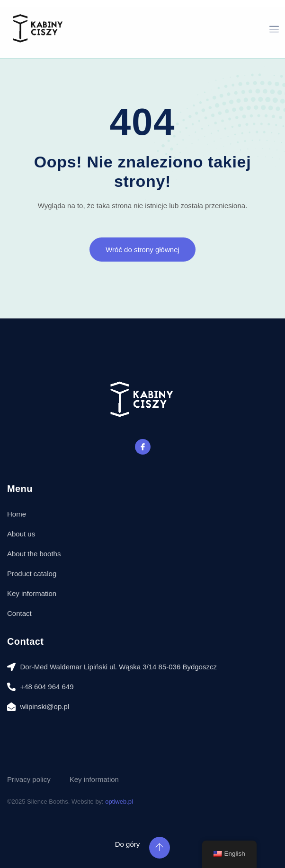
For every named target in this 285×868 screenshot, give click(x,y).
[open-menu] (274, 29)
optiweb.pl (119, 802)
